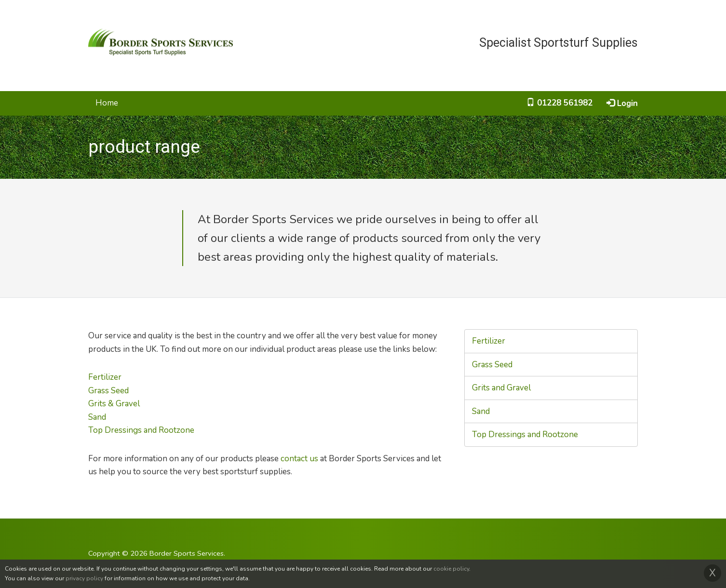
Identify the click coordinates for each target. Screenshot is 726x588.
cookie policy (451, 569)
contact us (299, 459)
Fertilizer (105, 377)
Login (622, 103)
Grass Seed (108, 391)
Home (107, 103)
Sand (97, 417)
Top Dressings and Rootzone (141, 430)
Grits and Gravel (501, 388)
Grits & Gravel (114, 404)
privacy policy (84, 578)
